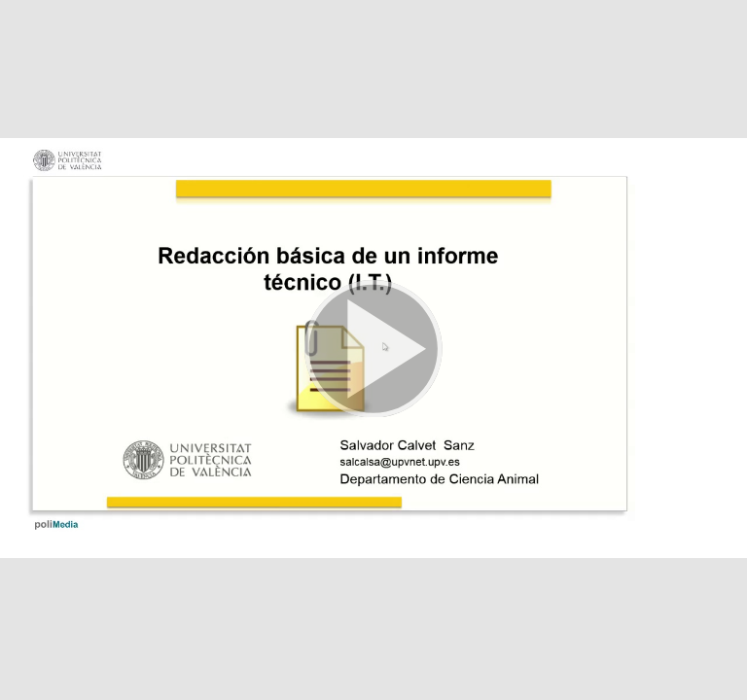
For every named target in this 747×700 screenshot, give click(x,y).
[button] (373, 350)
